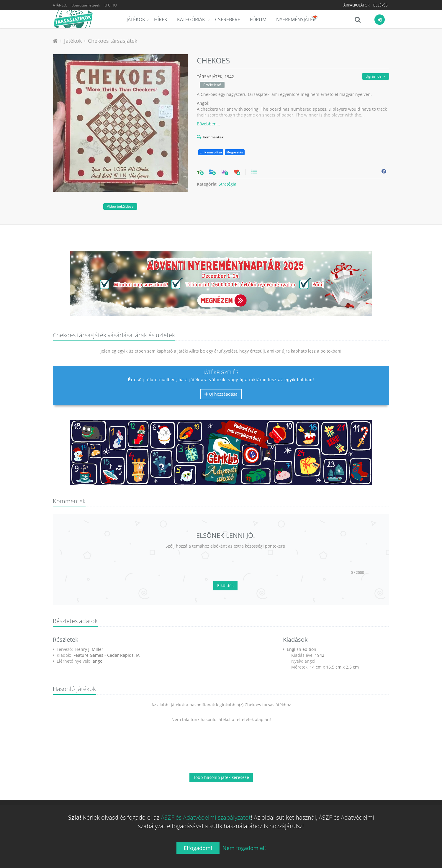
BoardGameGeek (86, 5)
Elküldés (225, 586)
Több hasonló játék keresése (221, 777)
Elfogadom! (198, 848)
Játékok (136, 19)
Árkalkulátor (356, 5)
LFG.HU (111, 5)
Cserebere (228, 19)
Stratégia (227, 184)
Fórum (258, 19)
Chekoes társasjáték (113, 41)
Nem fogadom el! (244, 848)
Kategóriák (192, 19)
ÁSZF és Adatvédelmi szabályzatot (206, 817)
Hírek (161, 19)
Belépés (380, 5)
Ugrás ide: (376, 76)
